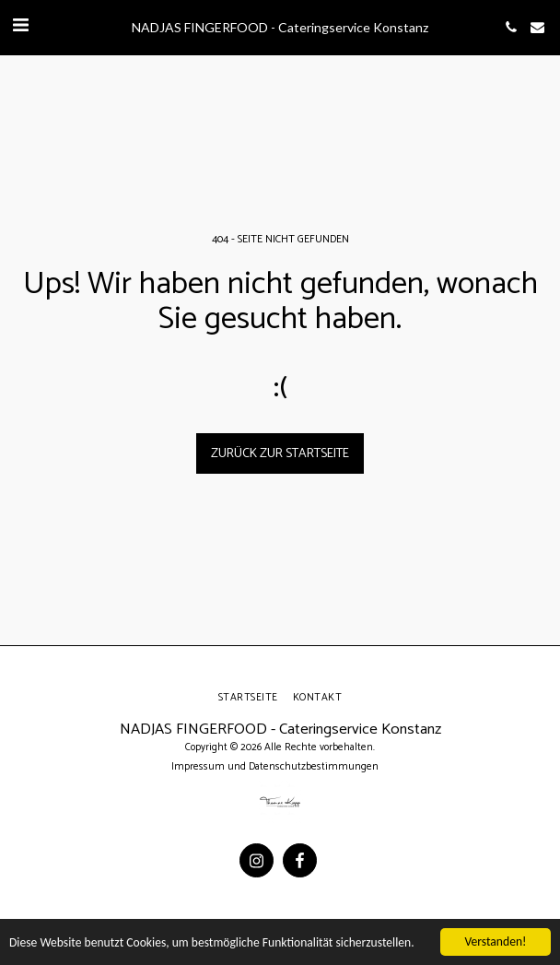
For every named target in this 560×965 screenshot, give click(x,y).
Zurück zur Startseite (280, 454)
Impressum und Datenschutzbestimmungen (275, 767)
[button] (20, 26)
